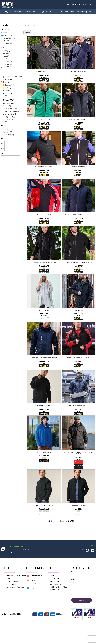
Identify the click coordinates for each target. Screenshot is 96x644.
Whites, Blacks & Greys (13, 77)
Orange (8, 85)
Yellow (7, 88)
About (52, 576)
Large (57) (6, 56)
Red (6, 82)
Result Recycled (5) (10, 114)
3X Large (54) (7, 64)
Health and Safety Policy (58, 587)
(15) (7, 82)
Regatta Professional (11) (12, 111)
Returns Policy (11, 584)
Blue (7, 93)
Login (67, 5)
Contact (8, 578)
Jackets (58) (7, 35)
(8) (7, 91)
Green (7, 91)
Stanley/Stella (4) (9, 117)
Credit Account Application (15, 587)
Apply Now (87, 12)
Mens (5, 33)
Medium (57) (7, 53)
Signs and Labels (38, 588)
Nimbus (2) (7, 106)
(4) (7, 79)
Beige (7, 79)
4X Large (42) (7, 67)
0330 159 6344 (18, 614)
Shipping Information (13, 581)
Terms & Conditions (56, 578)
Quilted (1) (8, 43)
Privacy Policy (54, 581)
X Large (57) (7, 59)
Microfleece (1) (9, 38)
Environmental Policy (57, 584)
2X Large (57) (7, 61)
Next (57, 521)
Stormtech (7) (8, 119)
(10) (8, 85)
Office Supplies (37, 576)
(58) (14, 77)
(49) (7, 93)
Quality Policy (54, 590)
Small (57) (6, 51)
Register (74, 5)
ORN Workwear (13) (10, 109)
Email (73, 579)
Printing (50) (7, 132)
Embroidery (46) (9, 129)
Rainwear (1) (8, 41)
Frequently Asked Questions (16, 576)
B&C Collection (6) (9, 103)
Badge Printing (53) (10, 134)
